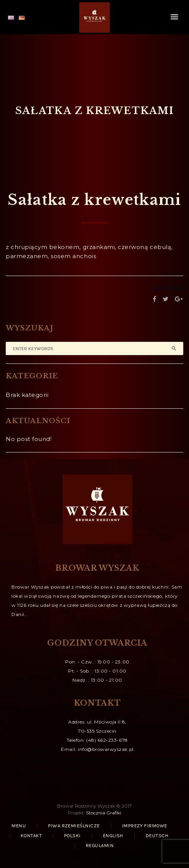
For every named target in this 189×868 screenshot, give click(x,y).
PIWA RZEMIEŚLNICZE (74, 826)
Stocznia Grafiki (104, 813)
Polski (72, 836)
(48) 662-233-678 (107, 740)
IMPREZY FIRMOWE (145, 826)
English (113, 836)
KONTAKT (31, 836)
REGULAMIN (100, 846)
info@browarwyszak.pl (106, 749)
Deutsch (157, 836)
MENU (19, 826)
